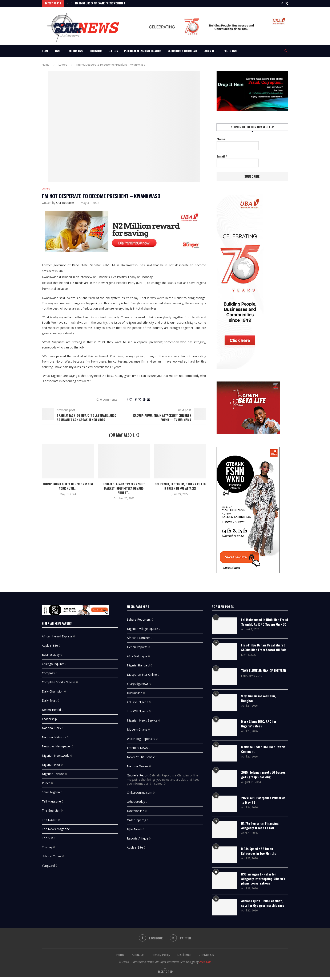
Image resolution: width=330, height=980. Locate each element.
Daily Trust (49, 699)
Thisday (47, 846)
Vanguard (48, 864)
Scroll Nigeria (51, 791)
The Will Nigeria (138, 710)
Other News (76, 50)
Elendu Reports (137, 646)
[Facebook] (282, 3)
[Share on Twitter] (140, 399)
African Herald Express (57, 635)
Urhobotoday (136, 800)
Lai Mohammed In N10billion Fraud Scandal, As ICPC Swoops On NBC (263, 623)
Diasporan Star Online (142, 673)
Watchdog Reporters (141, 737)
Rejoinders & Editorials (182, 50)
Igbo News (134, 828)
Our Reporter (65, 202)
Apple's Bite (50, 644)
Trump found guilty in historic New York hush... (68, 486)
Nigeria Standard (138, 664)
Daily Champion (53, 690)
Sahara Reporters (139, 618)
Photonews (230, 50)
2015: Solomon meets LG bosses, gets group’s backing (262, 777)
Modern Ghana (137, 728)
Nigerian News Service (142, 719)
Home (45, 50)
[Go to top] (165, 974)
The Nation (50, 818)
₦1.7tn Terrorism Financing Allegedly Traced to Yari (261, 828)
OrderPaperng (136, 819)
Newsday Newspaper (56, 745)
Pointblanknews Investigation (143, 50)
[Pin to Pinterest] (144, 399)
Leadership (49, 717)
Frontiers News (137, 746)
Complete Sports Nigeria (59, 681)
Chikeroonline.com (140, 791)
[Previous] (68, 3)
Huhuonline (135, 691)
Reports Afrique (138, 837)
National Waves (138, 765)
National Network (54, 736)
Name (221, 138)
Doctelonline (136, 810)
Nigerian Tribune (53, 773)
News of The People (141, 756)
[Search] (286, 50)
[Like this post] (131, 399)
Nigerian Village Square (142, 627)
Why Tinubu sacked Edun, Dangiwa (259, 701)
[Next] (72, 3)
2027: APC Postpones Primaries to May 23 (264, 803)
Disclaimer (184, 958)
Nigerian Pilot (51, 763)
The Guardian (51, 809)
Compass (48, 672)
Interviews (96, 50)
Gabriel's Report (138, 774)
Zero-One (205, 965)
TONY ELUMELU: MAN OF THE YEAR (261, 676)
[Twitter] (287, 3)
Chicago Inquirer (53, 662)
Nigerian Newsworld (56, 754)
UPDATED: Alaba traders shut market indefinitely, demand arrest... (124, 488)
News (57, 50)
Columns (209, 50)
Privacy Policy (161, 958)
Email (222, 156)
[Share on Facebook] (136, 399)
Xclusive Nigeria (138, 701)
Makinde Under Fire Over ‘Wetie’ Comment (100, 3)
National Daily (51, 727)
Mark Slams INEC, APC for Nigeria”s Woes (260, 726)
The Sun (47, 837)
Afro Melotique (137, 655)
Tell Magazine (51, 800)
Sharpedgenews (138, 682)
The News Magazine (56, 827)
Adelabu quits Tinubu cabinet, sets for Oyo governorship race (264, 906)
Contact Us (206, 958)
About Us (138, 958)
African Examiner (138, 636)
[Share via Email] (149, 399)
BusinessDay (51, 653)
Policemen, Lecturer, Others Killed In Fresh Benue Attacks (180, 486)
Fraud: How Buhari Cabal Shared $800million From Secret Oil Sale (264, 651)
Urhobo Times (52, 855)
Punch (46, 782)
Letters (113, 50)
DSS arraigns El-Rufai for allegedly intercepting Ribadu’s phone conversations (263, 881)
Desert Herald (51, 708)
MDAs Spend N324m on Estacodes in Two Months (259, 854)
